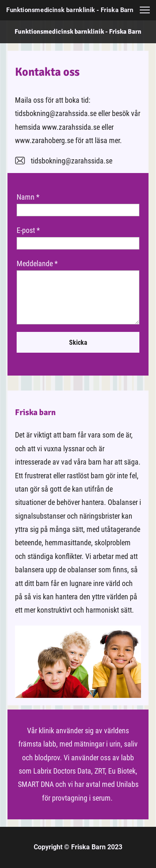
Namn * (28, 197)
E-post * (28, 230)
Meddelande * (37, 263)
